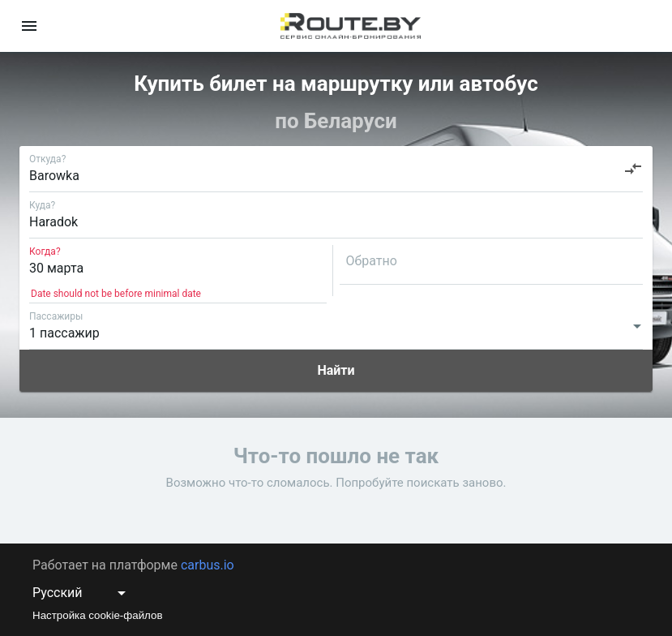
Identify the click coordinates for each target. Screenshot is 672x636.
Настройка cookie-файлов (98, 615)
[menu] (29, 26)
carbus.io (208, 565)
